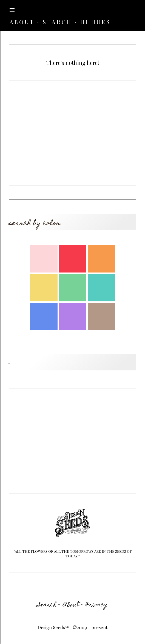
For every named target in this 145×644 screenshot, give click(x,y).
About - (73, 605)
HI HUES (96, 22)
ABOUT (22, 22)
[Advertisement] (72, 133)
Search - (49, 605)
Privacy (96, 605)
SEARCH (57, 22)
